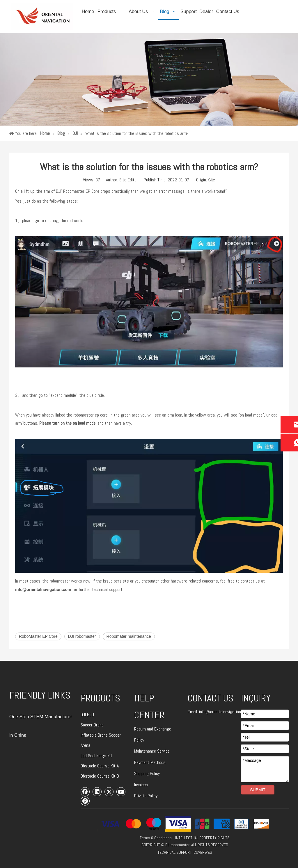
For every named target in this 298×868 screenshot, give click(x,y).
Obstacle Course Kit (99, 766)
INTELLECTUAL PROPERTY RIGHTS (202, 838)
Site (212, 180)
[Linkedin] (97, 792)
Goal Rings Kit (100, 756)
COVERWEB (203, 852)
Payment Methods (150, 762)
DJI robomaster (82, 636)
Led (84, 756)
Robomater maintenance (129, 636)
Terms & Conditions (156, 838)
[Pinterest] (85, 801)
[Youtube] (121, 792)
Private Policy (146, 796)
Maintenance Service (152, 751)
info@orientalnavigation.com (43, 590)
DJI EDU (87, 715)
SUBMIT (258, 790)
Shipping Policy (147, 773)
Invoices (141, 785)
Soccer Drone (92, 725)
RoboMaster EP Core (38, 636)
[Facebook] (85, 792)
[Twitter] (109, 792)
